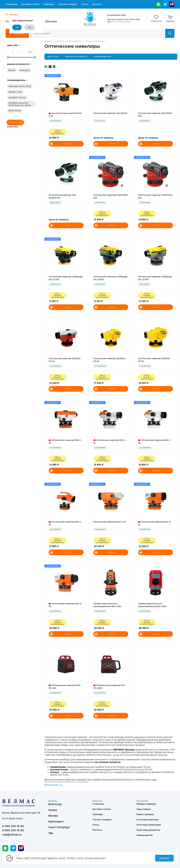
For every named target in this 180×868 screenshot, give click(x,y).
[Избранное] (156, 18)
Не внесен (25, 70)
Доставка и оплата (31, 4)
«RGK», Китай (14, 111)
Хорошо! (164, 858)
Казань (53, 810)
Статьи (85, 4)
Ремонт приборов (145, 814)
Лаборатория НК (145, 835)
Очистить (13, 127)
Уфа (51, 833)
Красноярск (56, 821)
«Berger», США (15, 92)
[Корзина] (170, 18)
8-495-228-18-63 (13, 826)
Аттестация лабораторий (149, 825)
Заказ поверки (144, 809)
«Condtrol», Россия (17, 97)
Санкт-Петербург (59, 827)
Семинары (49, 4)
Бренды (51, 21)
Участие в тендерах (68, 4)
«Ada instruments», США (20, 86)
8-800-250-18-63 (13, 830)
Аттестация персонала (148, 819)
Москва (53, 816)
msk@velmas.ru (12, 835)
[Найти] (170, 33)
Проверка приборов (146, 804)
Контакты (97, 4)
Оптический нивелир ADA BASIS (110, 113)
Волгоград (55, 804)
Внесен (12, 70)
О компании (11, 4)
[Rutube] (172, 4)
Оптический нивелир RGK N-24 (110, 522)
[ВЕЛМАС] (90, 19)
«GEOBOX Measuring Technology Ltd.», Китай (19, 104)
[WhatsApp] (158, 4)
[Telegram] (165, 4)
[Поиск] (99, 33)
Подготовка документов (148, 830)
